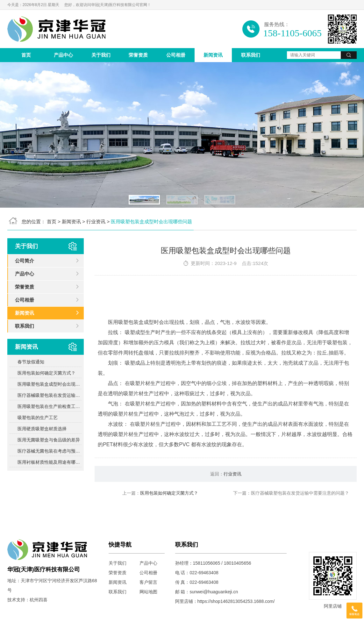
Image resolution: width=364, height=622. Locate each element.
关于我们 (101, 55)
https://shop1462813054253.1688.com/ (236, 601)
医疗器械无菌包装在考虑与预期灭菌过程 (50, 451)
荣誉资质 (138, 55)
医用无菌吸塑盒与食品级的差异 (49, 440)
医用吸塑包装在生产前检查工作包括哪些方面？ (50, 406)
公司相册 (176, 55)
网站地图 (148, 592)
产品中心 (63, 55)
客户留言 (148, 582)
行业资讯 (96, 222)
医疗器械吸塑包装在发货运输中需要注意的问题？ (50, 395)
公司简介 (25, 261)
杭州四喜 (39, 600)
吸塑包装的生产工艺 (38, 418)
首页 (26, 55)
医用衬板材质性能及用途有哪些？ (50, 462)
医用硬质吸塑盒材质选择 (42, 429)
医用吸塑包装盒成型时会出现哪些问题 (50, 384)
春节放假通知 (31, 362)
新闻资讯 (213, 55)
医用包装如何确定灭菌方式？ (46, 373)
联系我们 (251, 55)
